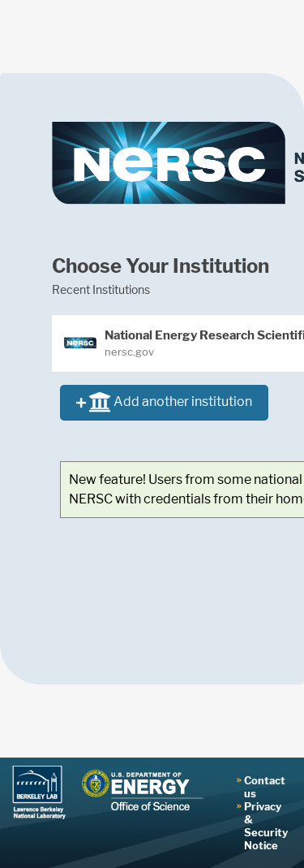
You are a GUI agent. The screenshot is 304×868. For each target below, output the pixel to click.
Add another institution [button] (164, 403)
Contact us (265, 787)
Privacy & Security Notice (266, 826)
